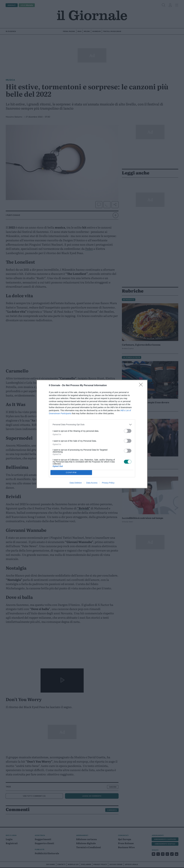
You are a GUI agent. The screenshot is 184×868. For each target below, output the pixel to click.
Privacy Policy (108, 483)
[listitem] (92, 425)
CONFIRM (71, 472)
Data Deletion (76, 483)
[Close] (142, 386)
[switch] (128, 431)
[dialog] (92, 434)
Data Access (92, 483)
